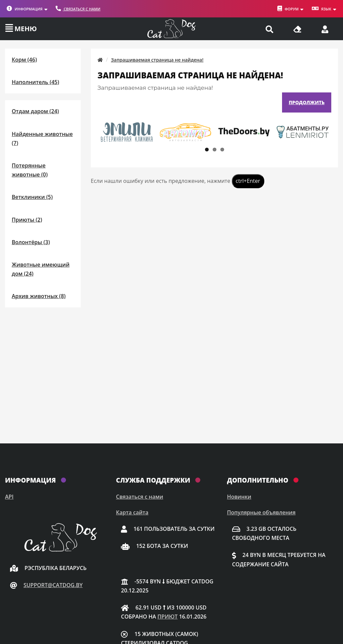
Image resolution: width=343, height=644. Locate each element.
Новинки (239, 497)
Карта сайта (132, 512)
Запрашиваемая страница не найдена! (157, 60)
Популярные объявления (261, 512)
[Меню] (21, 29)
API (9, 497)
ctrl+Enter (248, 181)
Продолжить (307, 102)
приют (167, 617)
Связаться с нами (140, 497)
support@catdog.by (53, 585)
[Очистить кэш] (297, 29)
